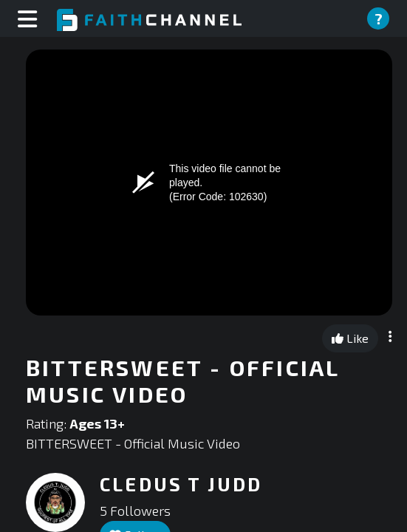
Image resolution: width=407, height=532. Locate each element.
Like (350, 338)
